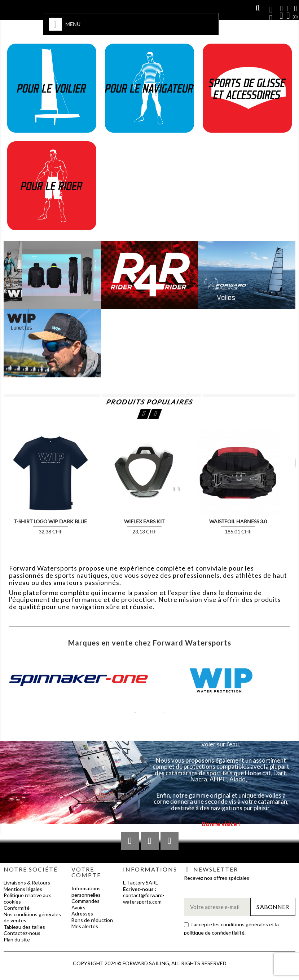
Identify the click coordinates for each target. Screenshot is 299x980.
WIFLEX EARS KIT (144, 521)
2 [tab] (142, 713)
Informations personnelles (86, 892)
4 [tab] (157, 713)
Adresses (82, 914)
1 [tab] (135, 713)
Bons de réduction (92, 920)
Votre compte (86, 872)
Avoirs (78, 907)
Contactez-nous (22, 933)
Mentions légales (23, 889)
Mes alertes (85, 926)
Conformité (17, 908)
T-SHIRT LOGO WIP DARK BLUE (50, 521)
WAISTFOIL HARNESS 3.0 (238, 521)
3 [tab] (150, 713)
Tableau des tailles (24, 927)
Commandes (85, 901)
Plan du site (17, 939)
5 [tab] (164, 713)
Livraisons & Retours (27, 883)
